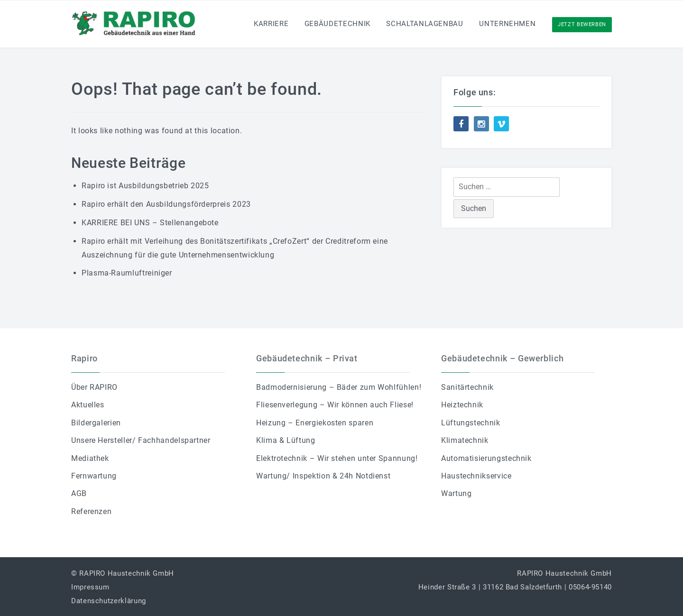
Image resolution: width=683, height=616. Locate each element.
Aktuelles (88, 405)
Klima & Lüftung (286, 440)
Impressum (90, 587)
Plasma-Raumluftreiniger (127, 273)
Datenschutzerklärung (109, 601)
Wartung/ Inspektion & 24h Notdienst (323, 476)
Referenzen (91, 511)
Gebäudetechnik (337, 24)
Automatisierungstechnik (486, 458)
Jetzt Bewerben (582, 24)
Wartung (456, 493)
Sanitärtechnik (467, 387)
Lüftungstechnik (471, 423)
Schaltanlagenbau (425, 24)
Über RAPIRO (94, 387)
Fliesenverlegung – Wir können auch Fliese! (335, 405)
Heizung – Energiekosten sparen (315, 423)
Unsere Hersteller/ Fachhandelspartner (141, 440)
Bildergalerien (96, 423)
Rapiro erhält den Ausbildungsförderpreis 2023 (166, 204)
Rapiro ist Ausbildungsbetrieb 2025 (145, 186)
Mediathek (90, 458)
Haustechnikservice (476, 476)
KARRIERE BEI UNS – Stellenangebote (150, 223)
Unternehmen (507, 24)
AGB (79, 493)
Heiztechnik (462, 405)
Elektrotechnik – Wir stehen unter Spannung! (337, 458)
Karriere (271, 24)
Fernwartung (94, 476)
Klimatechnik (465, 440)
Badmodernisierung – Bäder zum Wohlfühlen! (339, 387)
